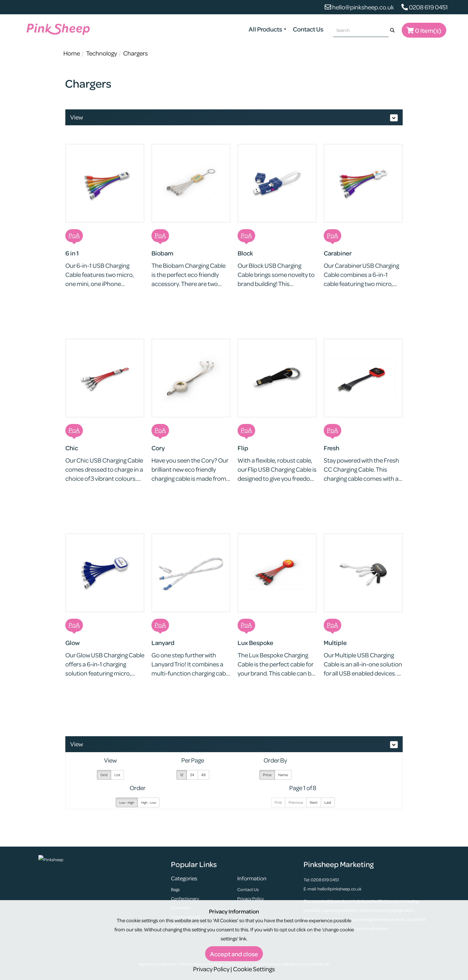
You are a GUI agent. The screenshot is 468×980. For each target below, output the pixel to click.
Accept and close (234, 954)
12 (182, 775)
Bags (175, 889)
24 (192, 775)
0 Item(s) (424, 30)
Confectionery (185, 898)
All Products (267, 29)
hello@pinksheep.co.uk (359, 7)
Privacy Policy (251, 898)
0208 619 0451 (425, 7)
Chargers (136, 53)
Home (72, 53)
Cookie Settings (254, 969)
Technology (102, 53)
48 (203, 775)
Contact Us (308, 29)
